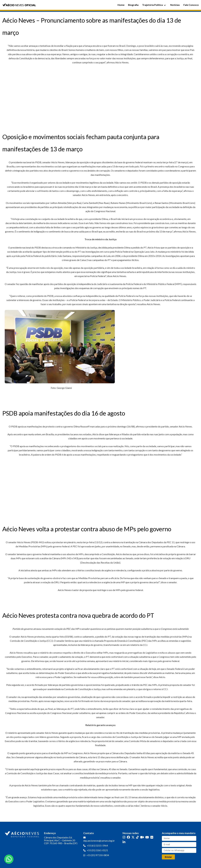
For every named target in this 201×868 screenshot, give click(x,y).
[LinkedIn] (124, 842)
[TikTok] (137, 837)
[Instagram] (124, 837)
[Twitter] (133, 837)
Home (121, 5)
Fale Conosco (191, 5)
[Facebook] (128, 837)
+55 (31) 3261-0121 (97, 850)
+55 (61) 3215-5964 (97, 846)
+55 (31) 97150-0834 (98, 855)
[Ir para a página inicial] (22, 834)
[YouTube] (147, 837)
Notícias (175, 5)
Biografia (133, 5)
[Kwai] (142, 837)
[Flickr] (152, 837)
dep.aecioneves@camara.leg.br (99, 841)
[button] (9, 859)
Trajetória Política (154, 5)
